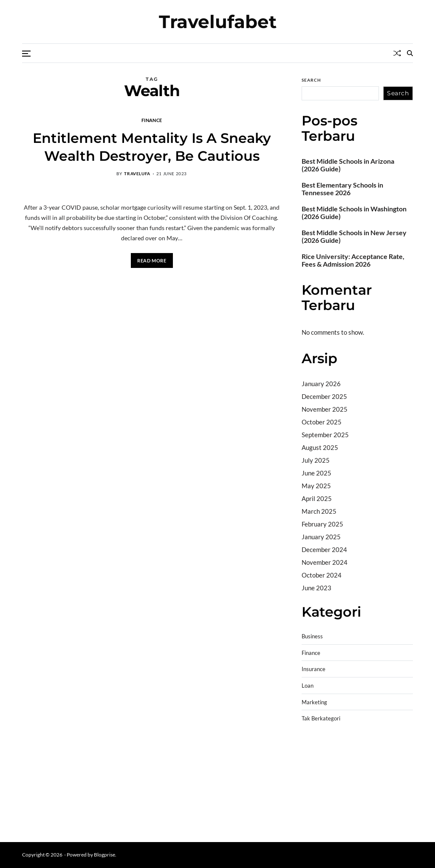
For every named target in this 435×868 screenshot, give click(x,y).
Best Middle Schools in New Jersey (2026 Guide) (354, 236)
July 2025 (316, 460)
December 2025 (324, 396)
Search (311, 80)
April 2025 (317, 498)
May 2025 (316, 486)
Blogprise (105, 855)
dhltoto (312, 758)
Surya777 (315, 823)
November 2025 (325, 409)
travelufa (137, 174)
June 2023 (316, 588)
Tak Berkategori (321, 719)
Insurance (314, 669)
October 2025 (322, 422)
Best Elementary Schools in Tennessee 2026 (342, 189)
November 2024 (325, 562)
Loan (308, 686)
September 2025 (325, 435)
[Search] (410, 53)
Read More (152, 260)
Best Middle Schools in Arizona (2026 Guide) (348, 165)
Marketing (314, 702)
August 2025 (320, 447)
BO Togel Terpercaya (352, 758)
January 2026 (321, 384)
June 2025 (316, 473)
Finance (152, 120)
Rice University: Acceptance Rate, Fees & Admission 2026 (353, 260)
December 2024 (324, 549)
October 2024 (322, 575)
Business (312, 636)
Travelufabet (218, 22)
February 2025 (322, 524)
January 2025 (321, 537)
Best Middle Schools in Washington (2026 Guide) (354, 213)
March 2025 (319, 511)
